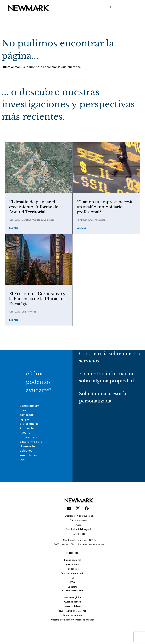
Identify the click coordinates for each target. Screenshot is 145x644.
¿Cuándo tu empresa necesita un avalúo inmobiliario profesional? (106, 207)
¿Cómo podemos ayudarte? (39, 382)
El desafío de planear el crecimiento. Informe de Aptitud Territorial (34, 207)
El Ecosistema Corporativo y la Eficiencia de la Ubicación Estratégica (37, 299)
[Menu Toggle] (111, 7)
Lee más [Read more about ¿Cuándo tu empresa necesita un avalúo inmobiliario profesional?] (81, 228)
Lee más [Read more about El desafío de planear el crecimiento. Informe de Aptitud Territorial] (14, 228)
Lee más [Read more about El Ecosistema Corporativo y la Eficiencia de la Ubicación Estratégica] (14, 320)
